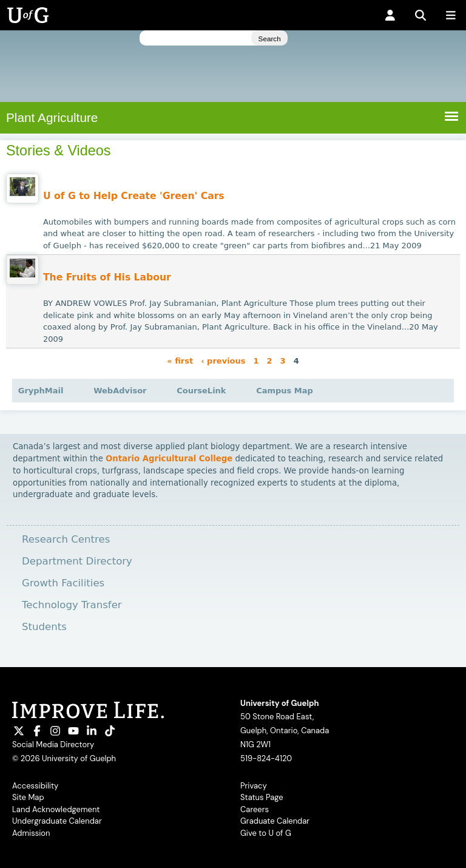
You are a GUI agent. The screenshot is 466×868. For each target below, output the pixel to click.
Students (44, 627)
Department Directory (77, 561)
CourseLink (201, 391)
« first (180, 360)
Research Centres (66, 539)
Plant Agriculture (52, 117)
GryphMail (41, 391)
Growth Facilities (63, 583)
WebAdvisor (120, 391)
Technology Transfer (72, 605)
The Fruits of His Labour (107, 277)
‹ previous (223, 360)
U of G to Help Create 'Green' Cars (134, 196)
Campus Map (285, 391)
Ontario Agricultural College (169, 459)
